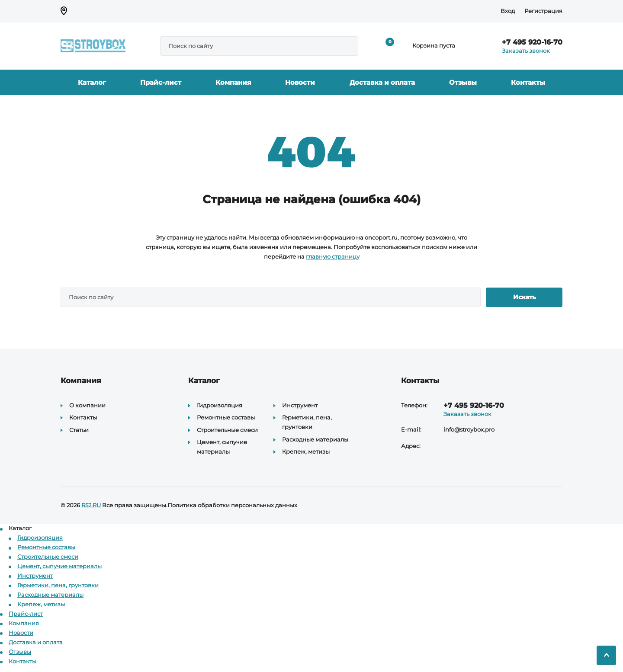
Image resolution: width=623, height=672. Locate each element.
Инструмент (300, 405)
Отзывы (463, 82)
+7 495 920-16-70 (532, 42)
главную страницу (333, 256)
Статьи (79, 430)
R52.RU (91, 505)
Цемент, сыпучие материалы (59, 566)
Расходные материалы (315, 439)
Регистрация (543, 11)
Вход (508, 11)
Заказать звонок (526, 51)
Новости (300, 82)
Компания (233, 82)
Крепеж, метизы (306, 451)
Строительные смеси (227, 430)
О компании (87, 405)
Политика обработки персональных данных (232, 505)
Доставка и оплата (382, 82)
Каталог (92, 82)
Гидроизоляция (220, 405)
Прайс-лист (161, 82)
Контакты (528, 82)
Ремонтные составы (226, 417)
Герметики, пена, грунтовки (58, 585)
